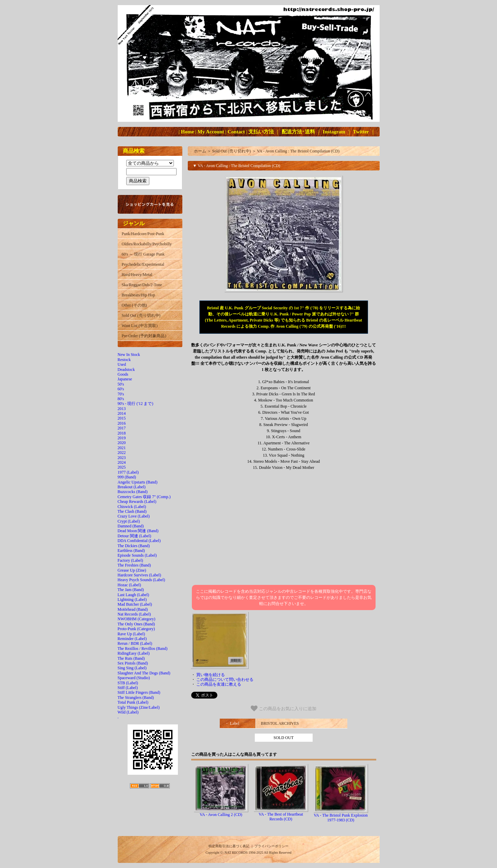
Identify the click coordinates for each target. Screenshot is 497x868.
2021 (122, 448)
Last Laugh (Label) (134, 595)
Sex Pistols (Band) (133, 663)
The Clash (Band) (132, 511)
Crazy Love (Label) (134, 516)
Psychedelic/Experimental (143, 264)
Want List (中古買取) (140, 326)
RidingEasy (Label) (134, 653)
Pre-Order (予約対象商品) (144, 336)
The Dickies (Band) (134, 546)
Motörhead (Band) (133, 609)
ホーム (200, 151)
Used (122, 364)
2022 (122, 453)
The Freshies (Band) (134, 565)
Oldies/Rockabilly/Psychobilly (147, 244)
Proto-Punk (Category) (136, 629)
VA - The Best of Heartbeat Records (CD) (281, 817)
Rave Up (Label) (131, 634)
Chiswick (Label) (132, 507)
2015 (122, 418)
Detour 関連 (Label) (135, 536)
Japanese (125, 379)
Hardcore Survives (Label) (139, 575)
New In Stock (129, 355)
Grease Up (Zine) (132, 570)
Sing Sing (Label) (132, 668)
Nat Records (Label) (134, 614)
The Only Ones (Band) (136, 624)
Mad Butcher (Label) (135, 604)
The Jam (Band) (131, 590)
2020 (122, 443)
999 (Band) (127, 477)
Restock (124, 360)
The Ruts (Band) (131, 658)
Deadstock (126, 370)
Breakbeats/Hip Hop (138, 295)
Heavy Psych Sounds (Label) (142, 580)
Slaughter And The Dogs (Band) (144, 673)
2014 (122, 413)
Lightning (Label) (132, 600)
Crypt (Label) (129, 521)
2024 (122, 462)
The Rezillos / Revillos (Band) (143, 649)
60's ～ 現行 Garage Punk (143, 254)
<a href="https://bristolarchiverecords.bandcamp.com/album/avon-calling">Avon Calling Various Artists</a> (284, 528)
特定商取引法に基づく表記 (229, 846)
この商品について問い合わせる (225, 679)
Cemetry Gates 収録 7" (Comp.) (144, 497)
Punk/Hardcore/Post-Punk (143, 234)
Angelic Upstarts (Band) (138, 482)
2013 (122, 409)
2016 (122, 423)
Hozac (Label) (129, 585)
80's (121, 399)
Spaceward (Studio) (134, 678)
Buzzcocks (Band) (133, 492)
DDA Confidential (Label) (139, 541)
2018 (122, 433)
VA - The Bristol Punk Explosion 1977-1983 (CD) (341, 818)
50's (121, 384)
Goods (123, 374)
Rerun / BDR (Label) (135, 643)
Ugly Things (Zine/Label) (139, 707)
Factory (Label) (130, 560)
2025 (122, 467)
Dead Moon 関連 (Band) (138, 531)
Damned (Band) (131, 526)
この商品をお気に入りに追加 (284, 708)
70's (121, 394)
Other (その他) (134, 305)
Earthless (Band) (131, 551)
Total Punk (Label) (133, 702)
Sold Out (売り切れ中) (141, 315)
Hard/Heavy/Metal (137, 275)
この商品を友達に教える (219, 684)
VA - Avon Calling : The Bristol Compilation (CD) (298, 151)
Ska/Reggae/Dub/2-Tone (142, 285)
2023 (122, 458)
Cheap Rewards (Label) (137, 502)
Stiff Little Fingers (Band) (139, 692)
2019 (122, 438)
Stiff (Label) (128, 688)
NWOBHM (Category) (137, 619)
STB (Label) (128, 683)
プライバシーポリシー (271, 846)
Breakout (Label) (132, 487)
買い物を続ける (211, 675)
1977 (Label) (128, 472)
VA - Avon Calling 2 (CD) (221, 815)
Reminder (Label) (132, 639)
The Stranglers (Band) (136, 698)
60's (121, 389)
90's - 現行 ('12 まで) (136, 404)
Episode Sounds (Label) (137, 555)
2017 (122, 428)
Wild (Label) (128, 712)
